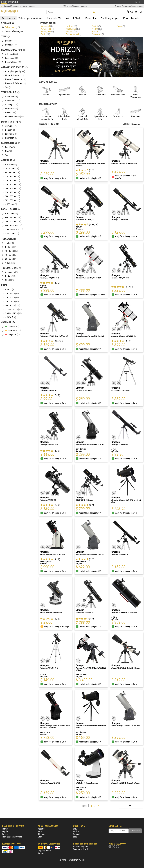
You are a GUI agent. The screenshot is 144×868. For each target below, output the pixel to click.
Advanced (47, 26)
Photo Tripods (131, 18)
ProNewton (98, 34)
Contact (77, 834)
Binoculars (91, 18)
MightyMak (73, 29)
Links (40, 837)
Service (76, 829)
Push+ (121, 26)
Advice (76, 831)
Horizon (71, 26)
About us (42, 829)
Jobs (40, 831)
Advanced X (48, 29)
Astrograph (47, 32)
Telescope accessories (31, 18)
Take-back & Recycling (12, 837)
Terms (5, 829)
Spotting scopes (110, 18)
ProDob (96, 32)
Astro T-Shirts (74, 18)
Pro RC (97, 29)
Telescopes (8, 18)
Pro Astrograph (75, 34)
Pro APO (72, 32)
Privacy (5, 834)
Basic (45, 34)
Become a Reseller (81, 849)
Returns (41, 853)
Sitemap (41, 834)
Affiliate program (80, 847)
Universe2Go (55, 18)
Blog (75, 837)
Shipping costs (44, 851)
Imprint (5, 831)
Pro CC (96, 26)
